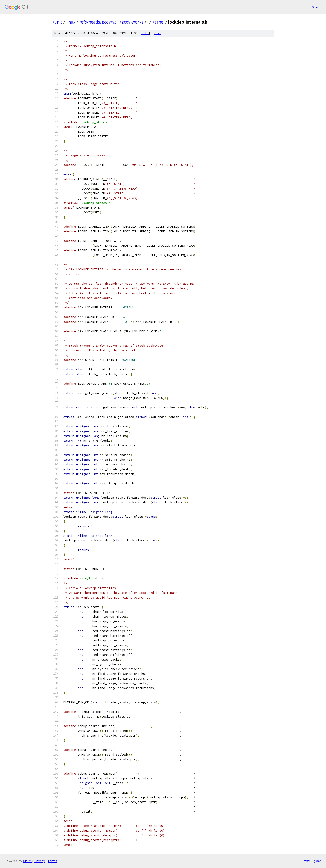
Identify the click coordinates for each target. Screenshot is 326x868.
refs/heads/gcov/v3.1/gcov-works (111, 22)
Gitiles (27, 861)
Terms (52, 861)
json (318, 861)
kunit (57, 22)
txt (307, 861)
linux (71, 22)
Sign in (317, 7)
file (145, 33)
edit (158, 33)
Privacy (40, 861)
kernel (158, 22)
